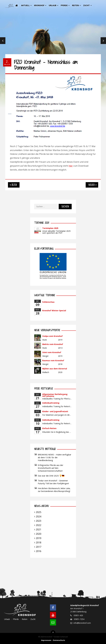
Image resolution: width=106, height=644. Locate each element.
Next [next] (103, 41)
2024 (39, 516)
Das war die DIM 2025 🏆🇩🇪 (51, 476)
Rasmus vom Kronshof (53, 360)
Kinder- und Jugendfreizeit (55, 411)
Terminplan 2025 (50, 228)
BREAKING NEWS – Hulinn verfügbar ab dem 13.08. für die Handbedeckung (55, 457)
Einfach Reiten (49, 428)
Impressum (46, 640)
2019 (39, 538)
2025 (39, 512)
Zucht (86, 5)
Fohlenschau (48, 302)
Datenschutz (59, 640)
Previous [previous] (3, 41)
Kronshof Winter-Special (54, 310)
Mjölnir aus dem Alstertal (55, 369)
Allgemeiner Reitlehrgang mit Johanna (55, 395)
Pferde (64, 5)
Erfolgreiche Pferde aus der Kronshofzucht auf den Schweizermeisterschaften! (51, 468)
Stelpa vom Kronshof (52, 336)
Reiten (75, 5)
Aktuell (25, 5)
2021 (39, 529)
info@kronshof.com (82, 623)
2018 (39, 542)
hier (71, 166)
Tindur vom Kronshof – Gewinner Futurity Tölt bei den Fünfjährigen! (53, 482)
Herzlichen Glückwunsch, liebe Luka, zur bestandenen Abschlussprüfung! (54, 490)
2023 (39, 521)
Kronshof (39, 5)
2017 (39, 547)
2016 (39, 551)
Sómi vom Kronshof (52, 352)
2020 (39, 534)
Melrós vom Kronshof (53, 344)
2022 (39, 525)
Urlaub (53, 5)
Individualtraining (51, 403)
